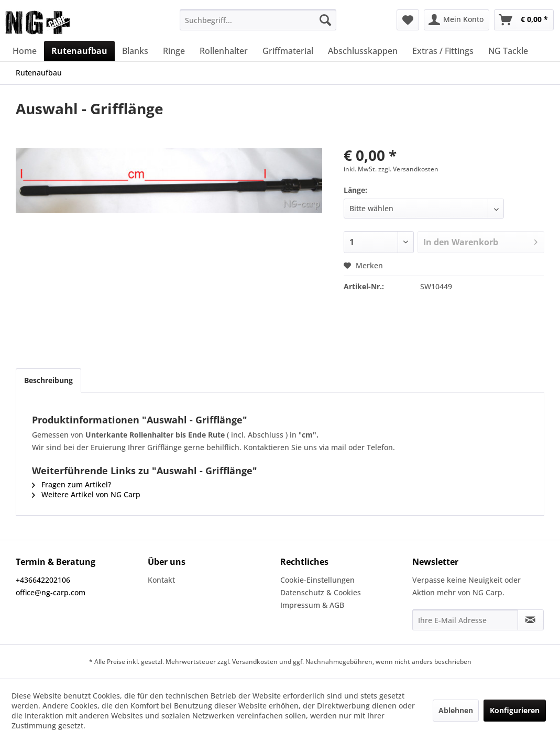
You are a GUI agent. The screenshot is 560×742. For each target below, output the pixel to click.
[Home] (25, 51)
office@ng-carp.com (51, 592)
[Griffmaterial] (288, 51)
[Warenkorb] (524, 20)
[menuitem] (258, 20)
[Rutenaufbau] (79, 51)
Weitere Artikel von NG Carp (86, 494)
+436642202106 (43, 580)
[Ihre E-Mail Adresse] (465, 620)
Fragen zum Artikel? (72, 484)
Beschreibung (48, 380)
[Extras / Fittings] (443, 51)
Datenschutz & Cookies (321, 592)
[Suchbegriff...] (258, 20)
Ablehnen (456, 710)
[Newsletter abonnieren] (531, 620)
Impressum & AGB (312, 605)
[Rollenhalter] (224, 51)
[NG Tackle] (508, 51)
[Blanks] (135, 51)
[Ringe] (174, 51)
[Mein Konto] (457, 20)
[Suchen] (325, 20)
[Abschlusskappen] (363, 51)
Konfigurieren (515, 710)
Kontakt (161, 580)
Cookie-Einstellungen (317, 580)
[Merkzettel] (408, 20)
